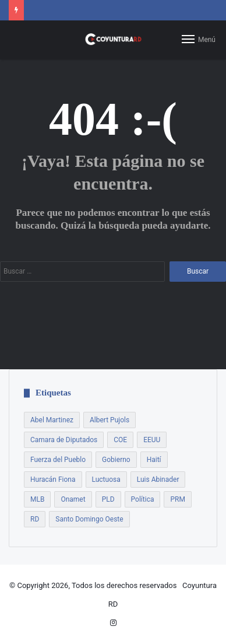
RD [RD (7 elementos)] (35, 519)
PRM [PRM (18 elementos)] (177, 499)
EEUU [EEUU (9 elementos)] (152, 440)
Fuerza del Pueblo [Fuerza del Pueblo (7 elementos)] (58, 460)
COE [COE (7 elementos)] (120, 440)
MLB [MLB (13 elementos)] (37, 499)
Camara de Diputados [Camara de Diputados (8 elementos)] (64, 440)
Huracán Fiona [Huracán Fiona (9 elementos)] (53, 480)
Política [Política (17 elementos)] (143, 499)
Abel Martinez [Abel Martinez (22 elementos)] (52, 420)
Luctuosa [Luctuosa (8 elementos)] (106, 480)
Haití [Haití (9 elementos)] (154, 460)
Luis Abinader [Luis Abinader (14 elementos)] (158, 480)
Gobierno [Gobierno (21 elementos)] (116, 460)
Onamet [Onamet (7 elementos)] (73, 499)
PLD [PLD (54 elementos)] (108, 499)
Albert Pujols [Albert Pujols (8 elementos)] (110, 420)
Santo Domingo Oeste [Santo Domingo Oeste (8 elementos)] (89, 519)
